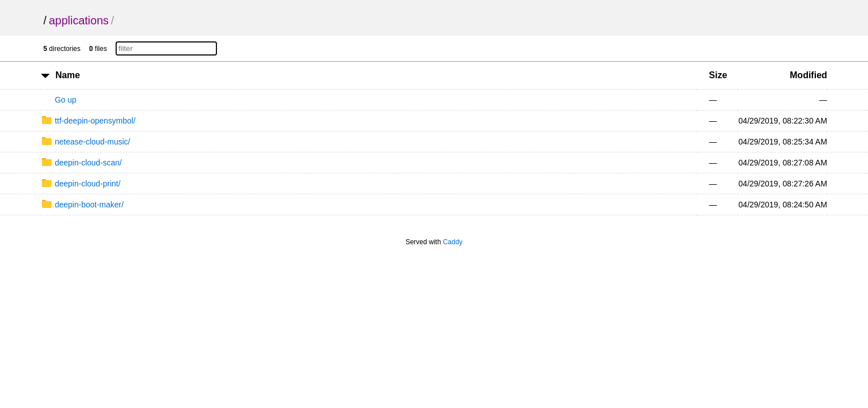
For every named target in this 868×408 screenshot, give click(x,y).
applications (79, 20)
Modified (809, 75)
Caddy (453, 242)
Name (68, 75)
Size (718, 75)
